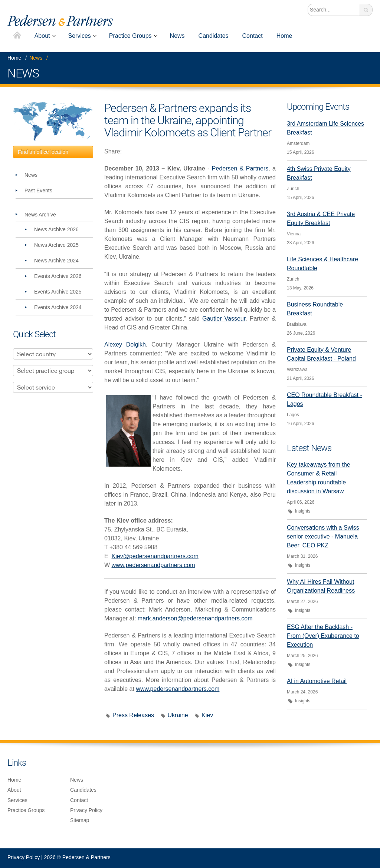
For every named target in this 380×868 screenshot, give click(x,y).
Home (17, 36)
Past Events (38, 191)
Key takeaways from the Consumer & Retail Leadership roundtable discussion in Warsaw (319, 478)
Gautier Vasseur (224, 319)
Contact (253, 36)
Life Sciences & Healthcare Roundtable (322, 264)
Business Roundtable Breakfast (315, 309)
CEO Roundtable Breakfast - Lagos (325, 399)
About (42, 36)
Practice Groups (130, 36)
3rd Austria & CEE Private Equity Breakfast (321, 218)
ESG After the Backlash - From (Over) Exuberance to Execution (323, 636)
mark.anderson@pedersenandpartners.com (195, 618)
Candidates (214, 36)
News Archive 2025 (56, 245)
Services (80, 36)
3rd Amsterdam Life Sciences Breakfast (325, 128)
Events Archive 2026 (58, 276)
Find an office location (43, 152)
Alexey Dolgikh (125, 344)
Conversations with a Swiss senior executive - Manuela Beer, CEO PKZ (323, 536)
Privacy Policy (86, 810)
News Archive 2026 (56, 229)
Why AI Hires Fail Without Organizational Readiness (321, 586)
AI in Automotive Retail (317, 681)
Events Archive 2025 (58, 292)
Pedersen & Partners (240, 168)
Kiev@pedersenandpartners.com (155, 556)
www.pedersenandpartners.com (153, 565)
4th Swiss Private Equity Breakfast (319, 173)
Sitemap (80, 820)
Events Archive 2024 (58, 307)
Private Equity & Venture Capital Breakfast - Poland (321, 354)
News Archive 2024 (56, 261)
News (177, 36)
